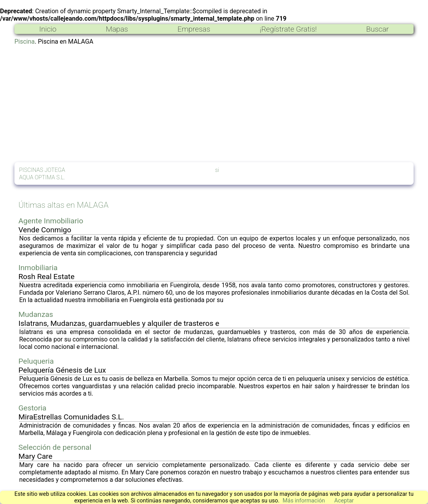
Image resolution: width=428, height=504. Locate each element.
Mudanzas (36, 314)
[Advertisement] (214, 104)
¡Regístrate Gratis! (288, 29)
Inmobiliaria (38, 268)
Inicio (48, 29)
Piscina (25, 42)
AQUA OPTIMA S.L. (42, 178)
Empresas (194, 29)
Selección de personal (55, 447)
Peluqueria (36, 361)
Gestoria (32, 408)
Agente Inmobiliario (51, 221)
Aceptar (344, 501)
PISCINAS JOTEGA (42, 170)
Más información (304, 501)
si (217, 170)
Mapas (117, 29)
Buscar (377, 29)
